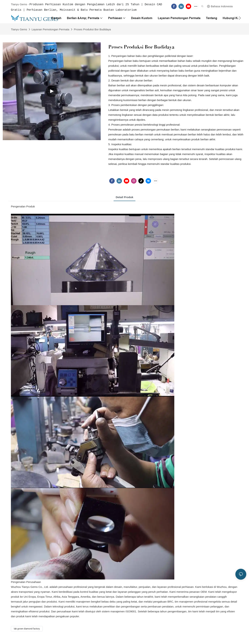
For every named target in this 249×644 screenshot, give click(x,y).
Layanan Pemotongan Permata (51, 29)
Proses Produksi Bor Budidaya (92, 29)
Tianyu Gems (19, 29)
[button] (240, 18)
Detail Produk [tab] (125, 197)
